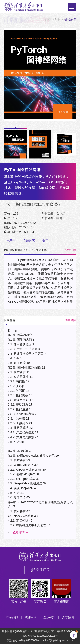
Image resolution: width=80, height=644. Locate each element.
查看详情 (71, 250)
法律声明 (31, 617)
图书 (57, 20)
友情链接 (43, 570)
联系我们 (12, 617)
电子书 (11, 241)
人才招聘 (68, 617)
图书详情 (70, 20)
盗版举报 (49, 617)
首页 (48, 20)
